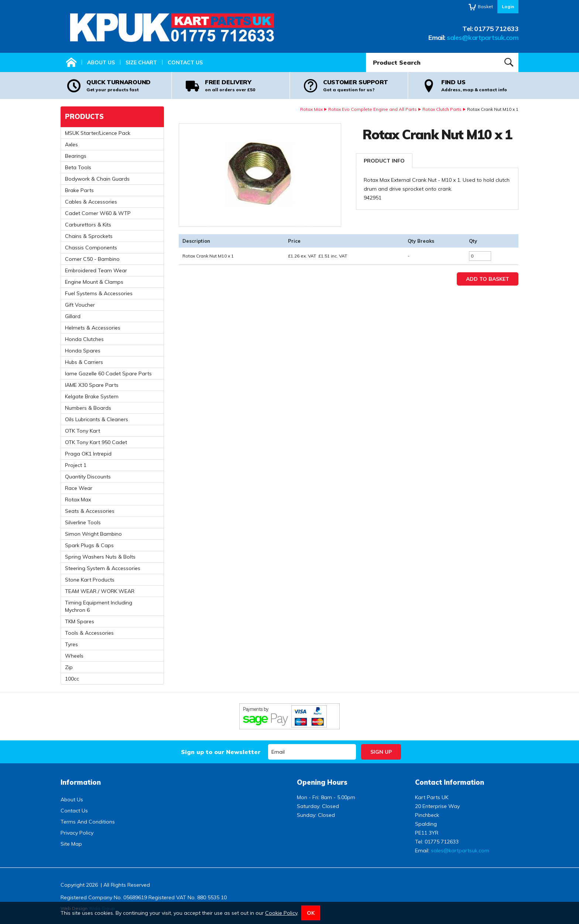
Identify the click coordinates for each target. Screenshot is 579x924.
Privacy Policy (77, 833)
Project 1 (76, 465)
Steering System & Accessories (103, 568)
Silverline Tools (83, 522)
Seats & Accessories (90, 511)
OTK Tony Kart (83, 431)
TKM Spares (80, 621)
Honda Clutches (84, 339)
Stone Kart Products (90, 580)
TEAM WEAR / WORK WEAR (100, 591)
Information (81, 782)
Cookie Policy (281, 913)
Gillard (73, 316)
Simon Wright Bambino (93, 534)
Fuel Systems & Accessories (99, 293)
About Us (101, 62)
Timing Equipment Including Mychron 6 (99, 606)
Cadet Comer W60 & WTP (98, 213)
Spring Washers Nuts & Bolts (100, 557)
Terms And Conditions (88, 822)
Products (84, 117)
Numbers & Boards (88, 408)
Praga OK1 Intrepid (88, 454)
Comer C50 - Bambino (92, 259)
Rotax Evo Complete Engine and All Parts (373, 109)
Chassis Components (91, 248)
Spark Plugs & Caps (89, 545)
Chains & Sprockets (89, 236)
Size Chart (141, 62)
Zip (69, 667)
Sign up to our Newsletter (221, 752)
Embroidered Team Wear (96, 270)
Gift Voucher (80, 305)
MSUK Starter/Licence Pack (98, 133)
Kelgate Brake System (92, 396)
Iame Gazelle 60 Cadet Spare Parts (108, 374)
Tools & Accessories (89, 633)
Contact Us (185, 62)
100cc (72, 679)
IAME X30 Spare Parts (92, 385)
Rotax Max (311, 109)
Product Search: (366, 53)
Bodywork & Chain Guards (97, 179)
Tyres (71, 644)
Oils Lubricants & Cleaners (97, 419)
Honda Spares (83, 351)
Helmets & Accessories (93, 328)
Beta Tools (78, 167)
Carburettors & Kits (88, 225)
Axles (71, 144)
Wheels (74, 656)
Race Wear (79, 488)
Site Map (71, 844)
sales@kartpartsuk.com (483, 37)
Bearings (76, 156)
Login (508, 6)
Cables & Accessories (91, 202)
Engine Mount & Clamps (94, 282)
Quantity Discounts (88, 477)
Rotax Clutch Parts (442, 109)
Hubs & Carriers (84, 362)
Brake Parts (79, 190)
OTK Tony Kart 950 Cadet (96, 442)
